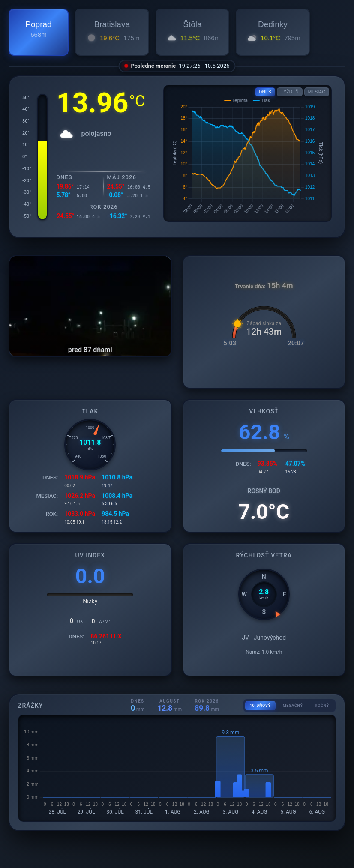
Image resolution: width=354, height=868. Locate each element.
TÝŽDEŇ (290, 92)
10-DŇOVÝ (260, 706)
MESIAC (317, 92)
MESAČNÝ (293, 706)
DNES (265, 92)
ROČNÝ (322, 706)
